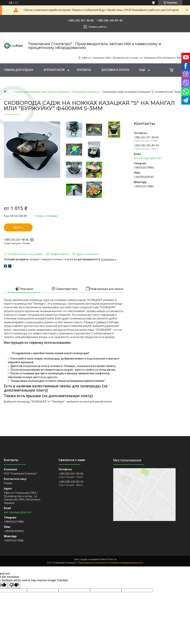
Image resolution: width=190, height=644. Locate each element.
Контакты (84, 70)
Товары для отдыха (19, 70)
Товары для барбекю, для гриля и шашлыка (41, 92)
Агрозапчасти (54, 70)
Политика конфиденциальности (126, 563)
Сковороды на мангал (86, 92)
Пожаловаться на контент (92, 563)
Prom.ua (112, 559)
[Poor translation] (14, 585)
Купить (18, 227)
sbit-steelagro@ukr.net (148, 158)
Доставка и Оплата (115, 70)
